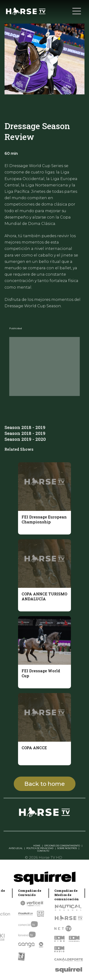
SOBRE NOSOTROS (67, 848)
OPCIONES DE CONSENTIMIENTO (62, 846)
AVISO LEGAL (16, 848)
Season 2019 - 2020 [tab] (25, 439)
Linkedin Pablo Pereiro (18, 846)
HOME (37, 846)
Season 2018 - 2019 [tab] (25, 427)
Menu (77, 9)
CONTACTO (43, 851)
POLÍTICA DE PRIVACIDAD (40, 848)
